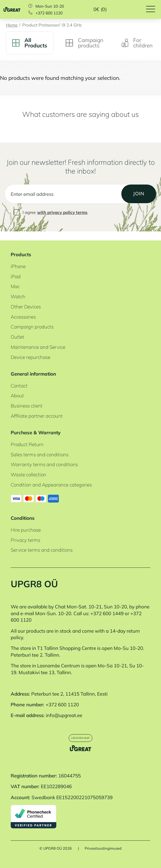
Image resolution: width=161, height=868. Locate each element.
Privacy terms (25, 531)
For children (137, 43)
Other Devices (26, 298)
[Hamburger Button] (154, 9)
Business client (27, 397)
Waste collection (28, 466)
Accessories (23, 308)
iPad (16, 267)
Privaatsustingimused (103, 848)
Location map (80, 732)
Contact (19, 377)
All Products (30, 43)
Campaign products (84, 43)
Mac (15, 278)
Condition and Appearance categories (51, 476)
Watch (18, 288)
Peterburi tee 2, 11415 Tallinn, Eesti (69, 685)
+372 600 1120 (49, 13)
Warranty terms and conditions (44, 456)
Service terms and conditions (42, 541)
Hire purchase (26, 521)
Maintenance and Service (38, 338)
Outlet (17, 328)
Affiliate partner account (37, 407)
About (17, 387)
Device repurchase (31, 348)
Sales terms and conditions (40, 445)
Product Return (27, 435)
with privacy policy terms (62, 212)
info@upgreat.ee (64, 706)
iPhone (18, 257)
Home (12, 25)
